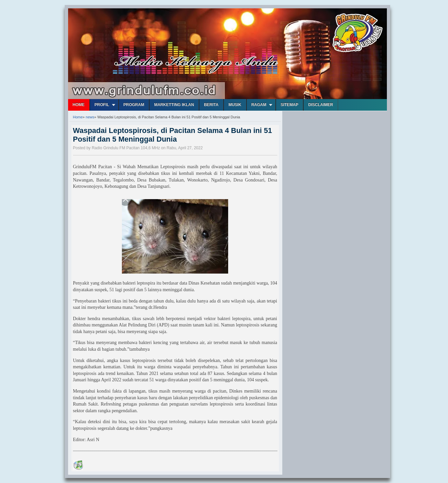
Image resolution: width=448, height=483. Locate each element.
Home (79, 105)
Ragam (259, 105)
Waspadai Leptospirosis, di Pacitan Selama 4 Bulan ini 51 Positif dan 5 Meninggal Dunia (173, 135)
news (90, 117)
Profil (102, 105)
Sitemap (289, 105)
